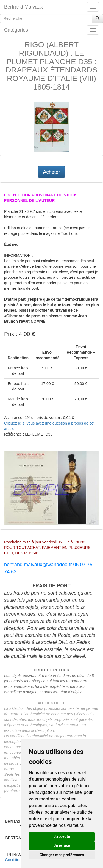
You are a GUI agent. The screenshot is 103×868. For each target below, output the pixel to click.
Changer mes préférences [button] (62, 855)
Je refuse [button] (62, 845)
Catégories (16, 30)
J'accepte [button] (62, 836)
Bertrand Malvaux (23, 7)
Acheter (51, 172)
